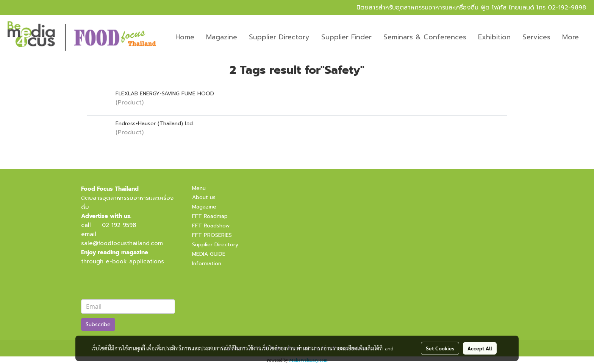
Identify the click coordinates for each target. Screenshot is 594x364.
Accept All (480, 348)
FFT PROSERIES (212, 235)
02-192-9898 (567, 8)
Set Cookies (440, 348)
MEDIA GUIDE (209, 254)
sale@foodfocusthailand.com (122, 243)
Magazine (222, 37)
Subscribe (98, 324)
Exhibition (494, 37)
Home (185, 37)
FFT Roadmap (210, 216)
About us (204, 197)
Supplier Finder (346, 37)
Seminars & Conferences (425, 37)
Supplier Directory (279, 37)
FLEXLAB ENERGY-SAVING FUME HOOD (165, 94)
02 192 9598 (119, 225)
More (571, 37)
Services (536, 37)
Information (207, 264)
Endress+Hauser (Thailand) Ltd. (155, 124)
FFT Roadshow (211, 226)
